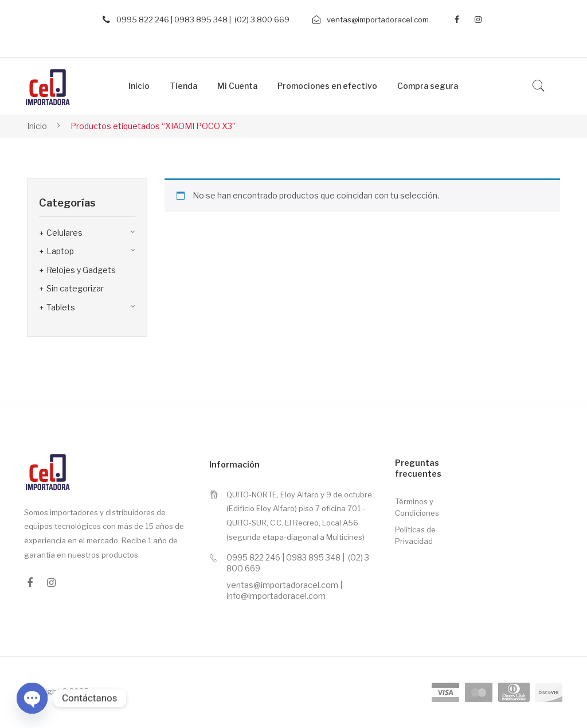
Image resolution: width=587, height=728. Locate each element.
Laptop (60, 251)
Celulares (64, 233)
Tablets (61, 307)
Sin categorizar (75, 288)
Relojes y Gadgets (81, 270)
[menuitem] (139, 86)
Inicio (37, 126)
